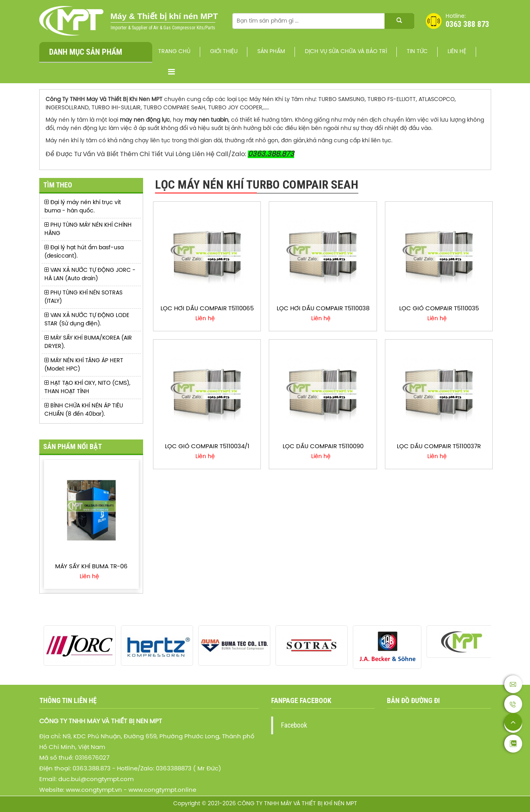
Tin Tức (417, 52)
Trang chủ (174, 52)
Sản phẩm (271, 52)
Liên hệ (457, 52)
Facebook (294, 725)
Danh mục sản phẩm (86, 52)
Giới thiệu (224, 52)
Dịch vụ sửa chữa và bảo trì (346, 52)
